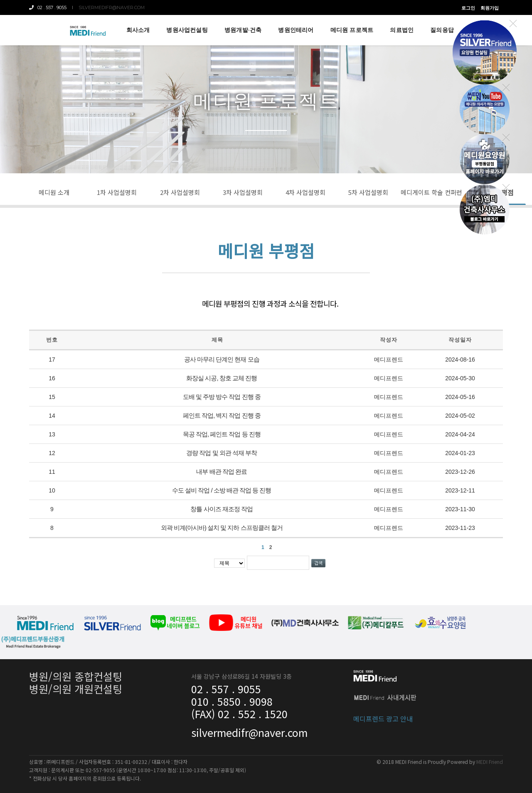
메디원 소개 (54, 192)
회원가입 (490, 8)
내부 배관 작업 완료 (222, 472)
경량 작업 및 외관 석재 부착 (222, 453)
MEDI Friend (490, 762)
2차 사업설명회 (180, 192)
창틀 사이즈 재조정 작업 (222, 509)
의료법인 (402, 30)
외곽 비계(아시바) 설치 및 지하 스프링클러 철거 (222, 528)
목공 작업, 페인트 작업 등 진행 (222, 434)
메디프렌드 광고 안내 (383, 719)
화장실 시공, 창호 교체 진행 (222, 378)
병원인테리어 (296, 30)
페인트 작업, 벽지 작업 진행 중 (222, 415)
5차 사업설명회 (368, 192)
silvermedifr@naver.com (112, 7)
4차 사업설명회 (305, 192)
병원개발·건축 (243, 30)
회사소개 (138, 30)
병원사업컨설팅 (187, 30)
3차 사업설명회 (243, 192)
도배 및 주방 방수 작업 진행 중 (222, 397)
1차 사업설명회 (117, 192)
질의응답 (442, 30)
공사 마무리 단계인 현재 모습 (222, 359)
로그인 (468, 8)
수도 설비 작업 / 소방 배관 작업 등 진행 (222, 490)
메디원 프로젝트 (352, 30)
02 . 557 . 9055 (48, 7)
